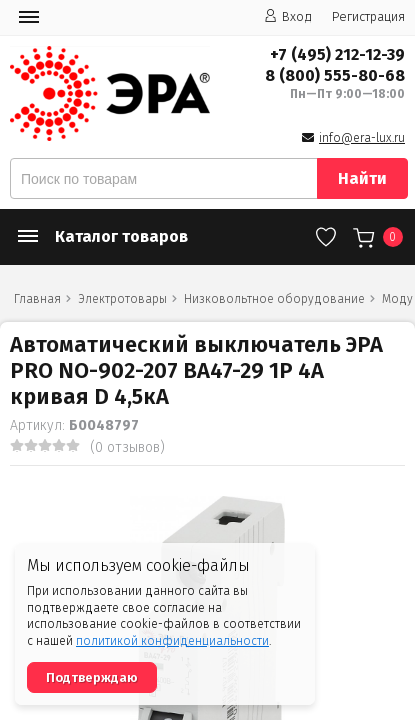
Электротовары (122, 299)
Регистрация (368, 16)
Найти (362, 178)
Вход (288, 16)
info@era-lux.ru (362, 138)
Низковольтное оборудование (274, 299)
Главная (37, 299)
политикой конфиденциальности (172, 641)
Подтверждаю (92, 677)
